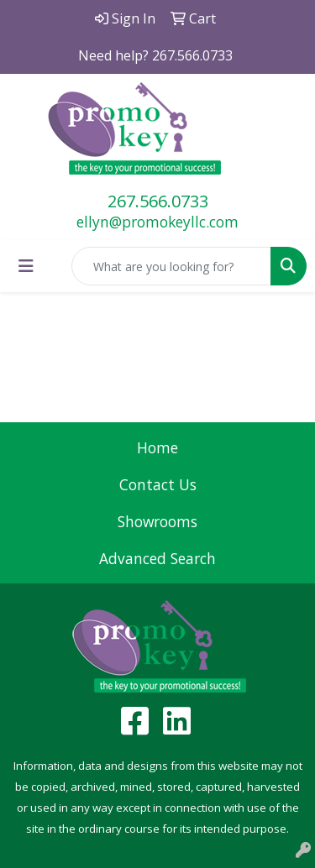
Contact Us (158, 484)
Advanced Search (157, 558)
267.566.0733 (158, 201)
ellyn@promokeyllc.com (157, 222)
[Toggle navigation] (26, 266)
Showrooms (157, 521)
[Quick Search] (171, 266)
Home (157, 447)
